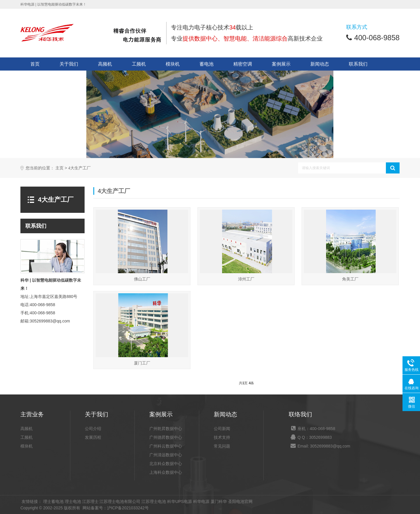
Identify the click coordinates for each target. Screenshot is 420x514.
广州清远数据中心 (166, 455)
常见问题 (222, 446)
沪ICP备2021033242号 (128, 508)
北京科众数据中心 (166, 464)
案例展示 (281, 64)
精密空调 (243, 64)
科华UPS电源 (180, 501)
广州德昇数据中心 (166, 437)
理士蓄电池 (53, 501)
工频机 (139, 64)
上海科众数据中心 (166, 472)
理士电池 (73, 501)
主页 (60, 168)
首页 (35, 64)
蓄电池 (206, 64)
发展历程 (93, 437)
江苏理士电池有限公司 (120, 501)
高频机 (105, 64)
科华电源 (201, 501)
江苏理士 (90, 501)
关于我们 (69, 64)
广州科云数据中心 (166, 446)
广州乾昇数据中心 (166, 429)
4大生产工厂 (79, 168)
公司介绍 (93, 429)
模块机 (173, 64)
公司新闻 (222, 429)
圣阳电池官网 (240, 501)
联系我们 (358, 64)
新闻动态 (320, 64)
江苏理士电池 (154, 501)
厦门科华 (219, 501)
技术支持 (222, 437)
